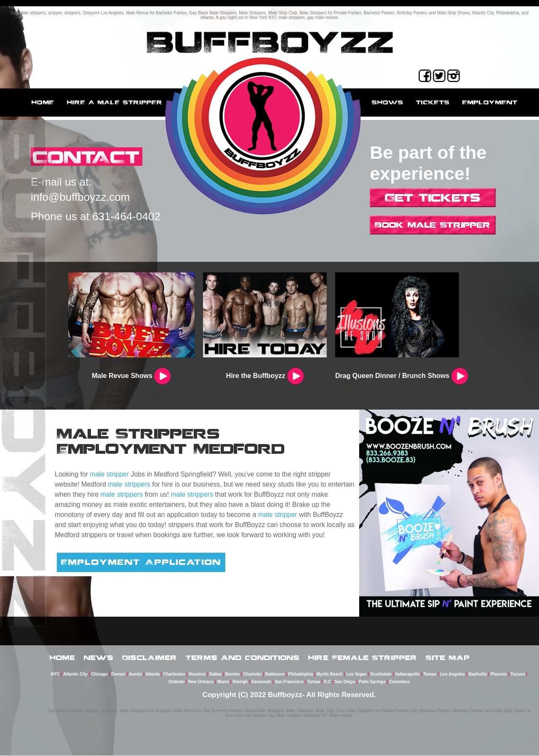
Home (43, 102)
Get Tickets (433, 197)
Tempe (430, 675)
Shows (388, 102)
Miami (223, 682)
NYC (55, 675)
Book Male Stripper (433, 225)
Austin (135, 675)
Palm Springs (372, 682)
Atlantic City (75, 675)
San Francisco (289, 682)
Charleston (174, 675)
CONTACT (88, 157)
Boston (232, 675)
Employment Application (141, 562)
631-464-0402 (126, 217)
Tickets (433, 102)
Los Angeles (452, 675)
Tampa (314, 682)
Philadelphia (300, 675)
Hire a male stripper (115, 102)
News (99, 658)
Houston (197, 675)
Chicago (99, 675)
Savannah (261, 682)
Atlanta (152, 675)
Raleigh (240, 682)
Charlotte (253, 675)
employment (490, 102)
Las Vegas (356, 675)
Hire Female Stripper (363, 658)
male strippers (129, 484)
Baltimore (275, 675)
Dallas (215, 675)
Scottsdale (381, 675)
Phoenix (499, 675)
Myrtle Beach (330, 675)
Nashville (478, 675)
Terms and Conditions (243, 658)
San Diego (345, 682)
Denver (118, 675)
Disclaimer (150, 658)
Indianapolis (407, 675)
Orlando (176, 682)
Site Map (448, 658)
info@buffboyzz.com (80, 197)
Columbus (399, 682)
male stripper (109, 474)
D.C (327, 682)
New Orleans (201, 682)
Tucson (518, 675)
